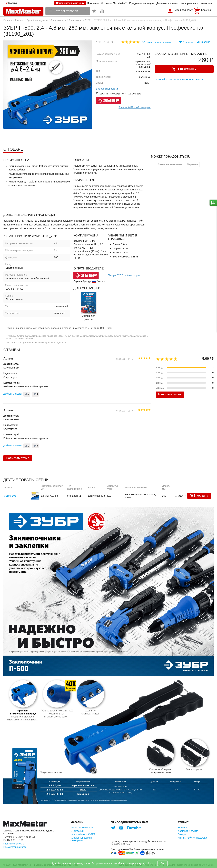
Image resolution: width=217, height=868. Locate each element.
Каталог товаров (66, 11)
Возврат (182, 834)
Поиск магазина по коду (70, 3)
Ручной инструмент (37, 20)
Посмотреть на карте (15, 847)
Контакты (206, 3)
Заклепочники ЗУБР (80, 20)
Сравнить (204, 42)
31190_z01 (10, 496)
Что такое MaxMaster (82, 828)
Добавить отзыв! (13, 394)
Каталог (19, 20)
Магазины (93, 3)
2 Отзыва (147, 42)
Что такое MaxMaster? (114, 3)
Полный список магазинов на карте (179, 80)
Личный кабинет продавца (192, 838)
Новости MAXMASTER (83, 834)
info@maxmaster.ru (14, 844)
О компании (77, 831)
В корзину (199, 496)
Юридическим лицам (141, 3)
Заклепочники (58, 20)
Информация (188, 3)
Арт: (99, 42)
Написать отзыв (162, 42)
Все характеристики (107, 89)
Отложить (186, 42)
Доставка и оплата (167, 3)
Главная (8, 20)
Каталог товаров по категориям (81, 839)
